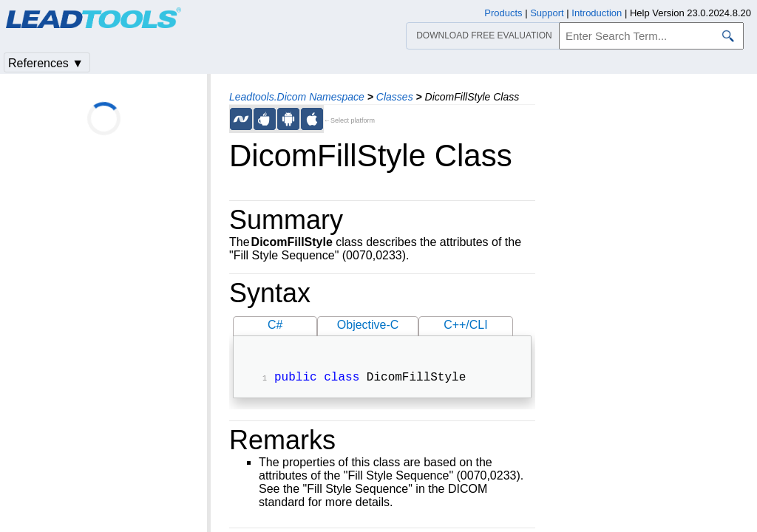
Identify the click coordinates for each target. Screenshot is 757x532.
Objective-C (368, 325)
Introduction (597, 13)
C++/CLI (466, 325)
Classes (395, 97)
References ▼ (46, 63)
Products (503, 13)
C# (275, 325)
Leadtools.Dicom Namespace (297, 97)
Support (547, 13)
